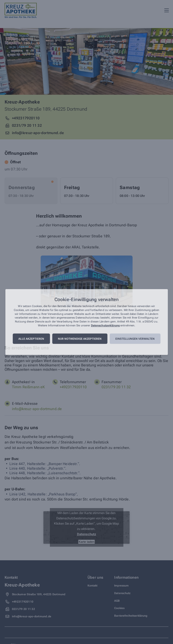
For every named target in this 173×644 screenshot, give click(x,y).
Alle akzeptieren (31, 339)
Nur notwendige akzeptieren (80, 339)
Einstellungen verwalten (135, 339)
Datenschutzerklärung (105, 325)
